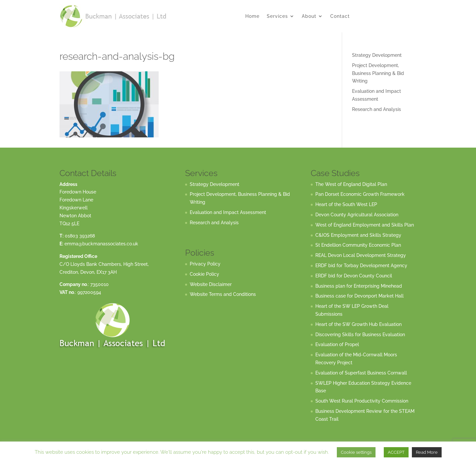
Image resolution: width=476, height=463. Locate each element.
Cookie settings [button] (356, 452)
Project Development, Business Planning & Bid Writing (378, 73)
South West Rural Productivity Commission (362, 401)
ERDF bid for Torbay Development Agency (361, 266)
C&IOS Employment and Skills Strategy (358, 235)
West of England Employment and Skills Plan (365, 225)
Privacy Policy (205, 264)
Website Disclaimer (211, 284)
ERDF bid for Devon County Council (354, 276)
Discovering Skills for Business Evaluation (360, 335)
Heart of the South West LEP (346, 204)
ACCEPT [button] (396, 452)
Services (277, 16)
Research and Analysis (377, 109)
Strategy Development (377, 55)
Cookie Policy (204, 274)
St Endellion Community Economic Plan (358, 245)
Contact (340, 16)
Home (252, 16)
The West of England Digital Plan (351, 184)
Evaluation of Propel (337, 344)
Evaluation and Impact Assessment (228, 212)
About (309, 16)
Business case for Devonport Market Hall (359, 296)
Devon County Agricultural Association (357, 215)
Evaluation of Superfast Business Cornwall (361, 373)
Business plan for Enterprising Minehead (359, 286)
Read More (427, 452)
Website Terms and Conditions (223, 294)
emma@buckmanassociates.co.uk (101, 244)
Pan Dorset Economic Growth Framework (360, 194)
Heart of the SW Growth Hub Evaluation (358, 324)
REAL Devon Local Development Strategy (361, 255)
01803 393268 (80, 236)
